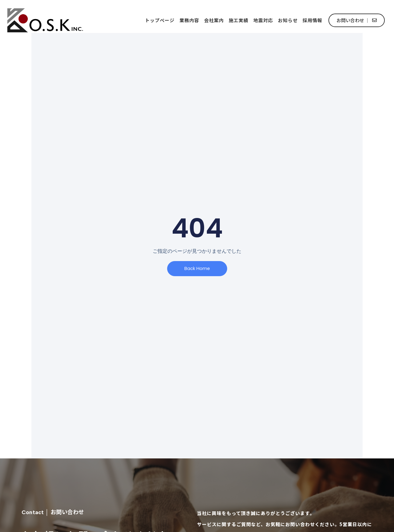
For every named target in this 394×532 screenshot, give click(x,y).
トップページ (160, 20)
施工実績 (239, 20)
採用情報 (312, 20)
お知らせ (288, 20)
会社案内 (214, 20)
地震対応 (263, 20)
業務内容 (189, 20)
